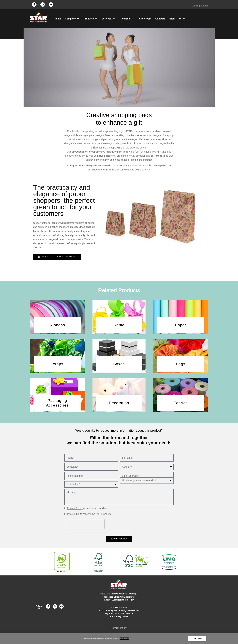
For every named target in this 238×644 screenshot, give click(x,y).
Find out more (125, 639)
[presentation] (84, 527)
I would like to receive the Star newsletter (90, 517)
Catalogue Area (200, 6)
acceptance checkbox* (88, 512)
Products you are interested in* (139, 483)
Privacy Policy (75, 512)
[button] (57, 259)
